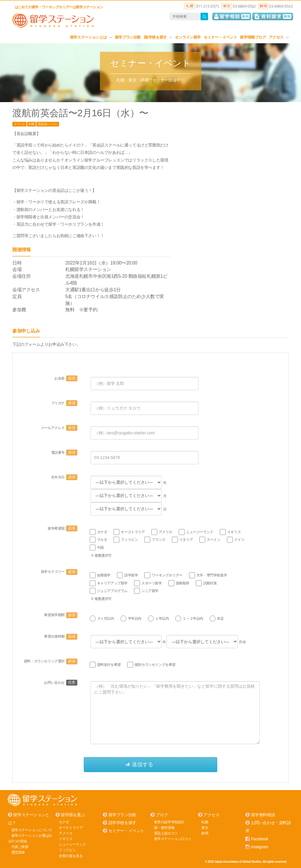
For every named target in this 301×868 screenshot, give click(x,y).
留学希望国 (62, 528)
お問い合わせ (61, 683)
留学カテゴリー (59, 572)
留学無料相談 (263, 814)
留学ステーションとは (91, 37)
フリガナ (64, 403)
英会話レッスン (48, 124)
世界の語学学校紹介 (169, 822)
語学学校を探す (122, 823)
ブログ (162, 814)
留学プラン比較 (128, 37)
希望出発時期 (61, 636)
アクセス (279, 37)
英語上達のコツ (166, 833)
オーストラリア (71, 827)
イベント (19, 124)
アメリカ (66, 833)
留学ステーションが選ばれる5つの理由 (30, 838)
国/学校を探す (158, 37)
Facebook (260, 839)
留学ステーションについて (32, 830)
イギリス (66, 839)
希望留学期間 (61, 615)
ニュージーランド (72, 844)
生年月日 (64, 477)
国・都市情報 (164, 827)
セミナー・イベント (220, 37)
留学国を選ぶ (73, 814)
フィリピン (67, 850)
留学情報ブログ (253, 37)
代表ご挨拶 (20, 847)
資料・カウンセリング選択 (51, 661)
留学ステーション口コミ (173, 839)
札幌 (31, 124)
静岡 (205, 833)
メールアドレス (59, 428)
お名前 (66, 378)
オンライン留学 (188, 37)
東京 (205, 827)
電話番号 (64, 453)
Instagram (260, 847)
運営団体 (18, 852)
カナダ (64, 822)
